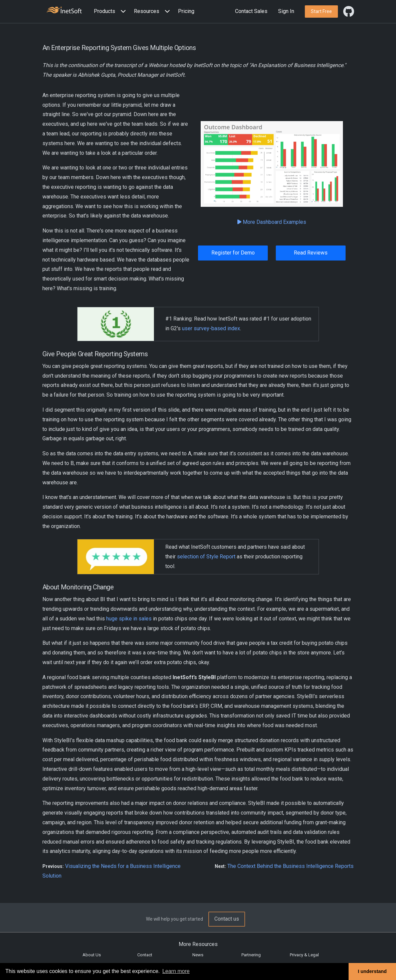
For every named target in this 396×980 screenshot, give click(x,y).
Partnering (251, 955)
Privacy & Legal (304, 955)
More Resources (198, 944)
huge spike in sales (129, 619)
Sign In (286, 11)
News (198, 955)
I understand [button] (372, 971)
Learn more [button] (176, 971)
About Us (92, 955)
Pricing (186, 11)
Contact (145, 955)
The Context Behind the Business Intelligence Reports (290, 866)
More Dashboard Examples (272, 222)
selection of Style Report (206, 557)
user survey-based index (211, 328)
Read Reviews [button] (311, 253)
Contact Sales (251, 11)
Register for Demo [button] (233, 253)
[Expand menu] (122, 12)
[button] (111, 12)
